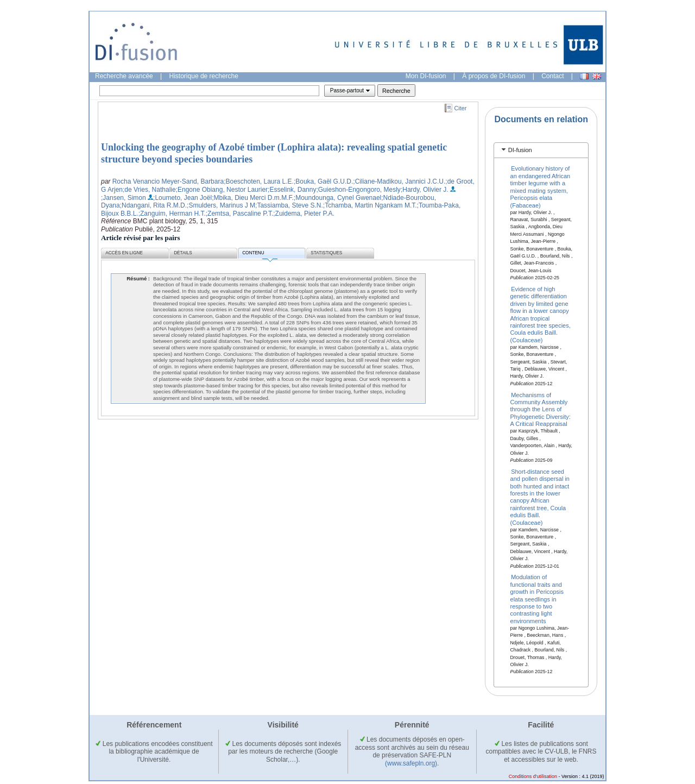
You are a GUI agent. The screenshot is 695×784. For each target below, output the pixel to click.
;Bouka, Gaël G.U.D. (323, 181)
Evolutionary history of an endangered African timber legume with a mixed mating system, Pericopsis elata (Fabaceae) (541, 187)
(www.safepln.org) (411, 763)
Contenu (260, 255)
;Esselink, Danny (292, 190)
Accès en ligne (124, 253)
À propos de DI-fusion (494, 76)
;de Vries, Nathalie (149, 190)
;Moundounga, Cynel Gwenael (337, 198)
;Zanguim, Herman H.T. (172, 214)
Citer (461, 108)
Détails (183, 253)
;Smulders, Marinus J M (221, 205)
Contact (552, 76)
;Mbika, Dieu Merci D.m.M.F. (253, 198)
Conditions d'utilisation (533, 776)
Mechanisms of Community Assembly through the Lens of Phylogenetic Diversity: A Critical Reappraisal (541, 409)
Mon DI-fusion (426, 76)
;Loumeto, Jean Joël (182, 198)
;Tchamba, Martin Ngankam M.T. (370, 205)
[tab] (541, 150)
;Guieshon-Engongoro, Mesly (358, 190)
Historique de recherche (204, 76)
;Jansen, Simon (124, 198)
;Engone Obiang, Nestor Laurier (222, 190)
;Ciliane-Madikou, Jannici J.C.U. (399, 181)
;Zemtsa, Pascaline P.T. (240, 214)
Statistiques (326, 253)
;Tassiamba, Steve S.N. (289, 205)
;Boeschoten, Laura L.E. (259, 181)
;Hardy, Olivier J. (425, 190)
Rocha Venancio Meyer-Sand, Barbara (168, 181)
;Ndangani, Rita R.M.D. (153, 205)
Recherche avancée (124, 76)
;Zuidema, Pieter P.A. (304, 214)
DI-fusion (520, 150)
